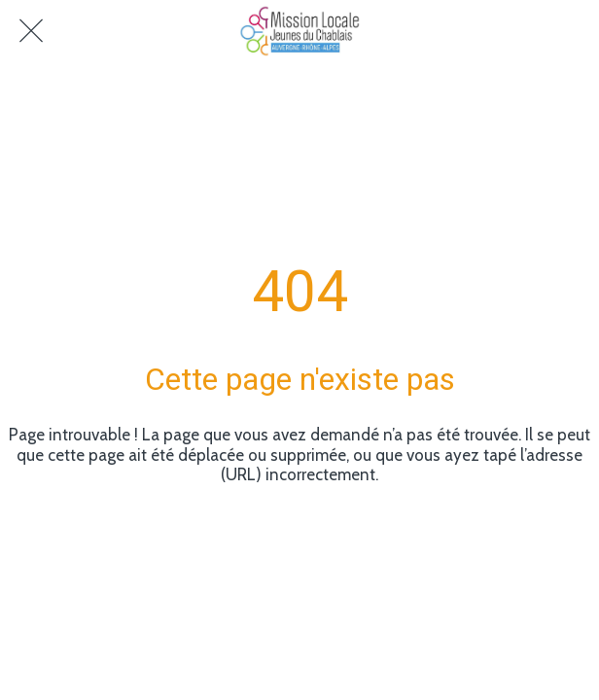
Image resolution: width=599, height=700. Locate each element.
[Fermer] (31, 31)
